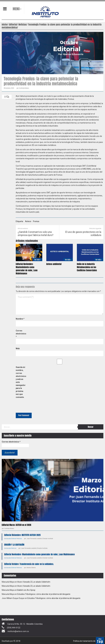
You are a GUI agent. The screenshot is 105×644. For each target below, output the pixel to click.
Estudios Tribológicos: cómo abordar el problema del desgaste (44, 594)
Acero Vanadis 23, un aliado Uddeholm (34, 582)
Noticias (19, 539)
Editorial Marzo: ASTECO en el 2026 (17, 525)
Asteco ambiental (54, 264)
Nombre (20, 319)
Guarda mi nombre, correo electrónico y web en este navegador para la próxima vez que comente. (21, 382)
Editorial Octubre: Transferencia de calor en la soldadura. (29, 564)
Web (18, 349)
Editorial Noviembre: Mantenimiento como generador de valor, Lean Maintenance (27, 269)
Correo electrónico (21, 334)
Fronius (36, 221)
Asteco (28, 221)
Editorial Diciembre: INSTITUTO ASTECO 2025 (22, 535)
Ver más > (37, 260)
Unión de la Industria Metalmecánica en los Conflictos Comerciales (87, 267)
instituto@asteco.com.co (18, 631)
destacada (8, 539)
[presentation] (34, 405)
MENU (16, 9)
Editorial (14, 539)
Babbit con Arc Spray (26, 590)
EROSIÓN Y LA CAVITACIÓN (14, 545)
